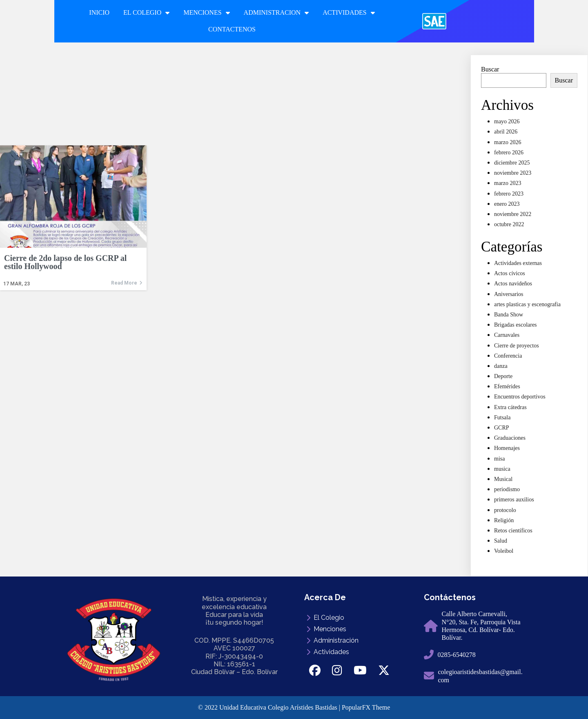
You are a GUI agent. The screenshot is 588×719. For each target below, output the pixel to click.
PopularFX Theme (366, 707)
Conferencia (508, 356)
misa (499, 459)
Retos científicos (513, 531)
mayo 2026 (507, 121)
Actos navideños (513, 284)
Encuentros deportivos (520, 397)
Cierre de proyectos (517, 346)
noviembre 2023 (513, 173)
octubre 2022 (509, 224)
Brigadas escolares (516, 325)
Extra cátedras (510, 407)
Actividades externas (518, 263)
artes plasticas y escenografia (527, 304)
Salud (501, 541)
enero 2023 (507, 204)
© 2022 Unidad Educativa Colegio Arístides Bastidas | (270, 707)
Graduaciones (510, 438)
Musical (503, 479)
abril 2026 (506, 132)
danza (501, 366)
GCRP (502, 428)
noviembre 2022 (513, 214)
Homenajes (507, 448)
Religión (504, 520)
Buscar (490, 69)
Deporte (503, 376)
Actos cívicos (510, 273)
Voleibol (504, 551)
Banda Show (509, 315)
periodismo (507, 489)
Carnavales (507, 335)
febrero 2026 (509, 152)
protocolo (505, 510)
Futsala (502, 417)
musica (502, 469)
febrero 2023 (509, 194)
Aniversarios (509, 294)
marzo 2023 (508, 183)
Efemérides (507, 386)
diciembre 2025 (512, 163)
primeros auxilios (514, 500)
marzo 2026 (508, 142)
